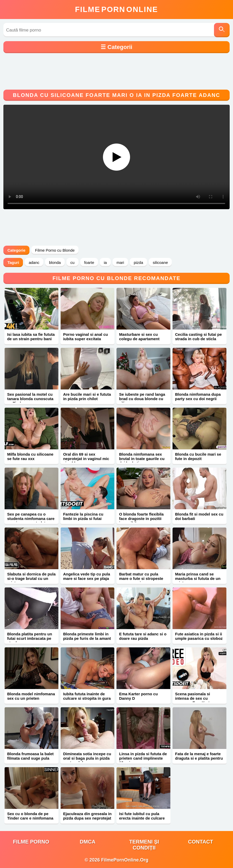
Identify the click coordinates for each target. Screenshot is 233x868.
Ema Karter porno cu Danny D (138, 696)
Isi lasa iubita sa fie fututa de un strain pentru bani (31, 337)
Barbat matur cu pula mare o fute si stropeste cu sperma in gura (141, 578)
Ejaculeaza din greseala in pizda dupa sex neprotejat (87, 816)
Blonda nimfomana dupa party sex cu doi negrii (198, 396)
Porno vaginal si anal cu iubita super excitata (85, 337)
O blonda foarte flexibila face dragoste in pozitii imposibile (141, 519)
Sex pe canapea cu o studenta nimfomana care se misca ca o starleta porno (31, 521)
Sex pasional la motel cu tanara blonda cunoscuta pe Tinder (30, 399)
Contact (201, 842)
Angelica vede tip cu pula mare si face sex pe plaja (87, 576)
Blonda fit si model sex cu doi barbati (199, 516)
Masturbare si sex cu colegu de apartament (139, 337)
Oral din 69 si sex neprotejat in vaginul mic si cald (86, 459)
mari (120, 262)
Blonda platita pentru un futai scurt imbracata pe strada (30, 638)
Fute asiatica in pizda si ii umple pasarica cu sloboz (199, 636)
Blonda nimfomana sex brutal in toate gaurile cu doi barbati (142, 459)
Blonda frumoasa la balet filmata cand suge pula (30, 756)
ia (105, 262)
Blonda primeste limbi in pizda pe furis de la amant (87, 636)
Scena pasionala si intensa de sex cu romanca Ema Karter (194, 698)
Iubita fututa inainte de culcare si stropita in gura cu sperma (87, 698)
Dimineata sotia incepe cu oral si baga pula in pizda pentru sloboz (87, 758)
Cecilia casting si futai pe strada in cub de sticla (198, 337)
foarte (89, 262)
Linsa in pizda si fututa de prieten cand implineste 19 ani (143, 758)
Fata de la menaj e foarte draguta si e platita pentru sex (199, 758)
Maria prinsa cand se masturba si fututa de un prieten (198, 578)
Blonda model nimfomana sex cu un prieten (31, 696)
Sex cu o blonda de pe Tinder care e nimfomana (30, 816)
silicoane (160, 262)
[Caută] (222, 30)
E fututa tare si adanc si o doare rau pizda (143, 636)
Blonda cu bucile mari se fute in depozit (198, 456)
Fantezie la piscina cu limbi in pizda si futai (83, 516)
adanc (34, 262)
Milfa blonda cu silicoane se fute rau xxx (30, 456)
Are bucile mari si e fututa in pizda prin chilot (87, 396)
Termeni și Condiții (144, 845)
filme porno (31, 842)
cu (72, 262)
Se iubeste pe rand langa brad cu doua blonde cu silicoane (142, 399)
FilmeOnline (116, 9)
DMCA (88, 842)
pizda (138, 262)
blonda (55, 262)
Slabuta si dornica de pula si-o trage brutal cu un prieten (31, 578)
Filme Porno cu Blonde (55, 250)
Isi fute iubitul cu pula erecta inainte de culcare (142, 816)
